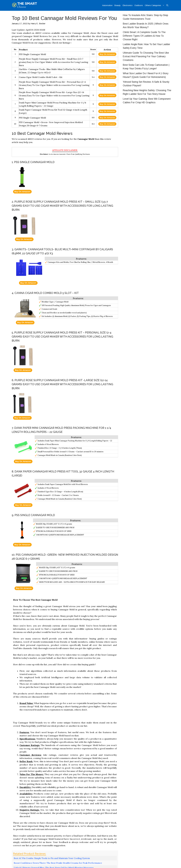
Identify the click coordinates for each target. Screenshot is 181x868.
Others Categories (155, 5)
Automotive (107, 5)
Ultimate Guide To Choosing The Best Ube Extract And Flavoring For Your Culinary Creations (146, 56)
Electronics (128, 5)
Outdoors (139, 5)
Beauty (118, 5)
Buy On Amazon (107, 54)
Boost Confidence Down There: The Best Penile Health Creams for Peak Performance (58, 863)
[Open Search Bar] (167, 5)
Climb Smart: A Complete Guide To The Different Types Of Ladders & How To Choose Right (144, 36)
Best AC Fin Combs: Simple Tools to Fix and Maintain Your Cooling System (52, 858)
